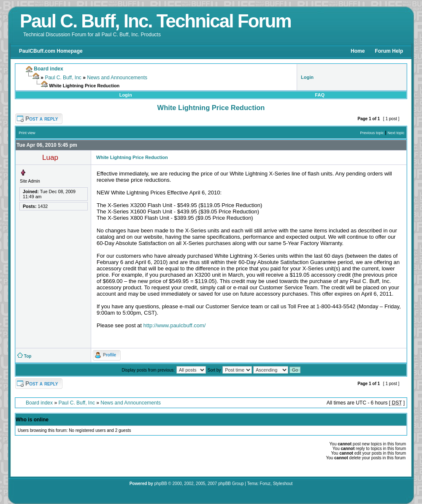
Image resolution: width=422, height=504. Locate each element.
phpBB (161, 484)
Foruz (265, 484)
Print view (27, 133)
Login (126, 95)
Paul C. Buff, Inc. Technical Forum (156, 21)
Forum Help (389, 51)
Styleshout (283, 484)
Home (358, 51)
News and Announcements (117, 78)
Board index (39, 403)
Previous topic (372, 133)
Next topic (396, 133)
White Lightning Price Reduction (211, 108)
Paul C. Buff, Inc (63, 78)
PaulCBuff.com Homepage (51, 51)
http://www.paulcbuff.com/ (175, 325)
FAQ (320, 95)
